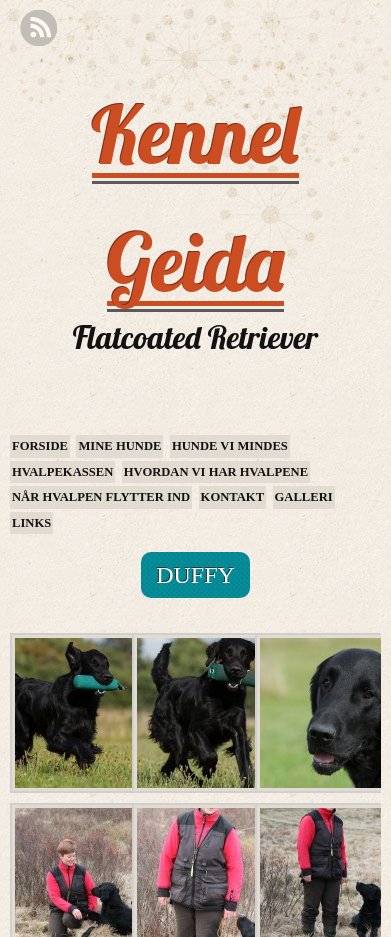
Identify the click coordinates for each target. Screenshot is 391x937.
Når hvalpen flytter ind (101, 497)
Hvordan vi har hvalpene (216, 472)
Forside (40, 446)
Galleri (304, 497)
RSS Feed (38, 28)
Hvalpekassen (62, 472)
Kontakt (232, 497)
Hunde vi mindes (230, 446)
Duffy (195, 575)
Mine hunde (119, 446)
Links (31, 523)
